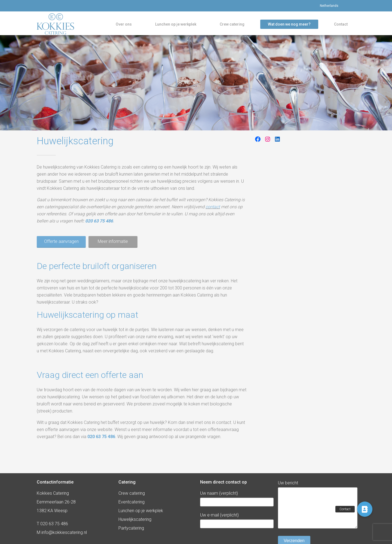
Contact (341, 26)
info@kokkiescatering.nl (64, 532)
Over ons (124, 26)
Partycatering (131, 528)
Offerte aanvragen (61, 245)
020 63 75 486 (99, 224)
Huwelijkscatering (135, 519)
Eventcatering (131, 502)
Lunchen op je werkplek (176, 26)
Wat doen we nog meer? (289, 26)
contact (213, 210)
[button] (365, 509)
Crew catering (232, 26)
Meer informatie (113, 245)
